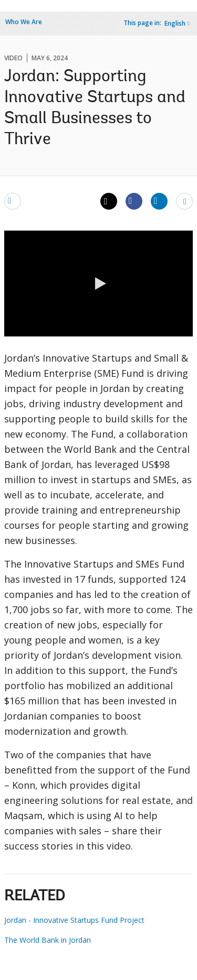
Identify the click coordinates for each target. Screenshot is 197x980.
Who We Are (24, 22)
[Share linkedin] (159, 201)
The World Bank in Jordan (48, 940)
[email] (13, 201)
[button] (99, 284)
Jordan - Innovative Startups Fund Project (74, 920)
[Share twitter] (109, 201)
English (175, 23)
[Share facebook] (134, 201)
